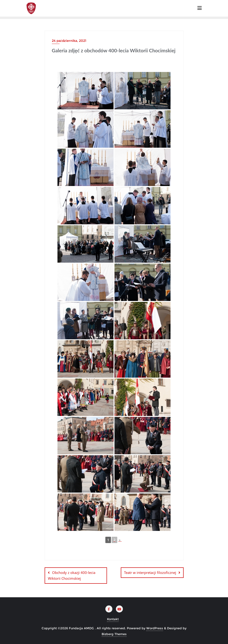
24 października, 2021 (69, 41)
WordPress (155, 628)
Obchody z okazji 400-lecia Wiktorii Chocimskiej (72, 575)
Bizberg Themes (114, 634)
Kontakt (113, 619)
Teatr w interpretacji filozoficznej (150, 572)
